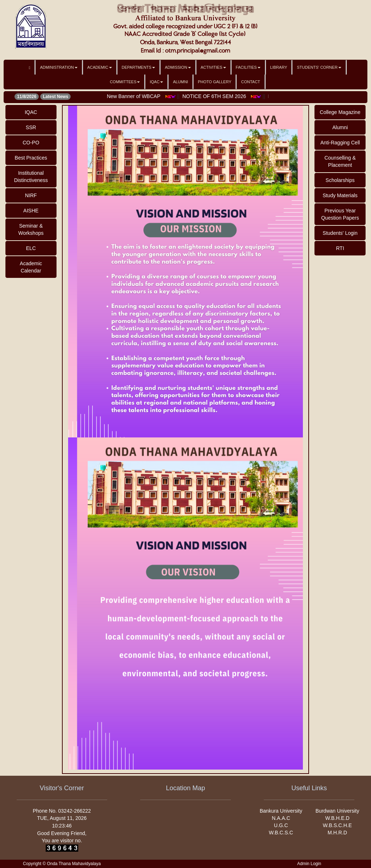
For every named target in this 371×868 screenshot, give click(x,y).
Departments (138, 67)
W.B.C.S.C (281, 833)
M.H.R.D (337, 833)
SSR (31, 127)
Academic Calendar (31, 267)
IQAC (156, 82)
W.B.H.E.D (337, 818)
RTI (340, 248)
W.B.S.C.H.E (337, 825)
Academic (100, 67)
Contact (250, 82)
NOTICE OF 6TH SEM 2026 (237, 96)
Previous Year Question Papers (340, 214)
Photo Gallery (215, 82)
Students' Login (340, 233)
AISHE (31, 211)
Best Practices (31, 158)
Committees (125, 82)
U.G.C (281, 825)
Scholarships (340, 180)
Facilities (248, 67)
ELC (31, 248)
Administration (59, 67)
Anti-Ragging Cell (340, 143)
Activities (213, 67)
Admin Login (309, 864)
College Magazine (340, 112)
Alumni (180, 82)
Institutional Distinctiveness (31, 177)
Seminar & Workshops (31, 229)
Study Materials (340, 195)
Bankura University (281, 811)
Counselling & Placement (340, 161)
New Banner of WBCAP (157, 96)
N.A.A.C (281, 818)
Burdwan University (337, 811)
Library (279, 67)
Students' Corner (319, 67)
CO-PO (31, 143)
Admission (178, 67)
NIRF (31, 195)
